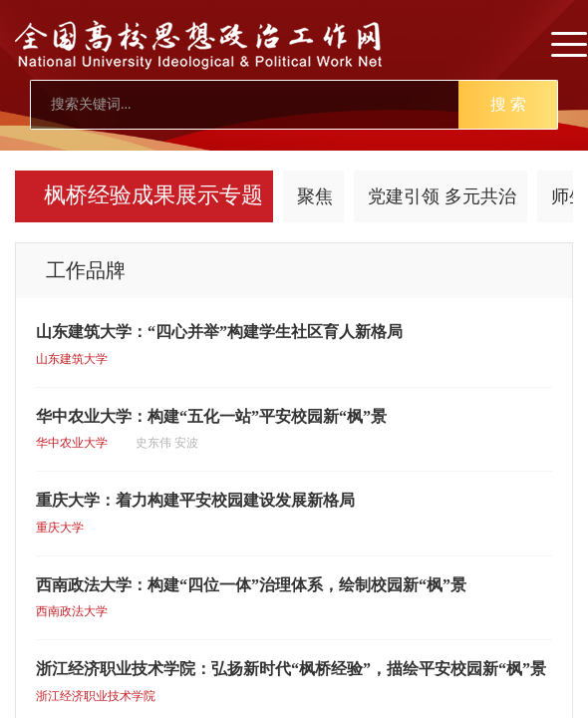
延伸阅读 (504, 196)
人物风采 (398, 196)
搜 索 (508, 104)
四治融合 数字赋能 (146, 196)
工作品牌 (291, 196)
